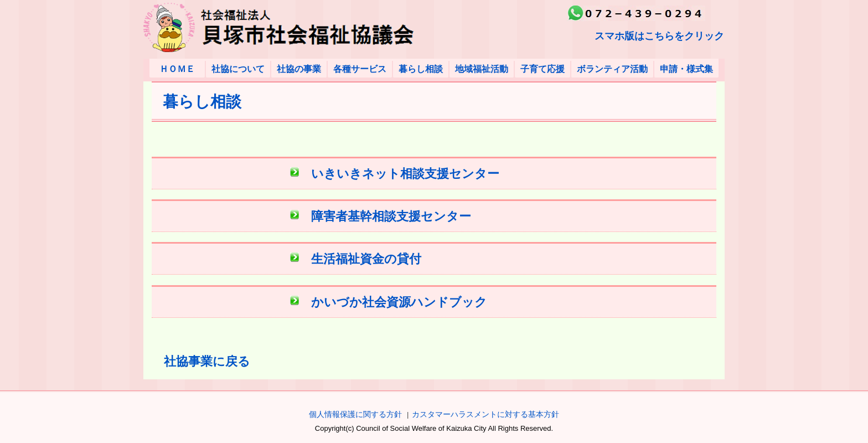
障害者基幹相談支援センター (391, 216)
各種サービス (360, 69)
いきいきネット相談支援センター (405, 174)
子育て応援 (542, 69)
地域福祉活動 (482, 69)
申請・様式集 (686, 69)
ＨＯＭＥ (177, 69)
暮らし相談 (421, 69)
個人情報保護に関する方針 (355, 414)
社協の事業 (299, 69)
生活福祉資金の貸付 (366, 259)
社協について (238, 69)
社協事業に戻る (207, 361)
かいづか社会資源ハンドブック (399, 302)
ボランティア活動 (612, 69)
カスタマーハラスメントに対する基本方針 (485, 414)
